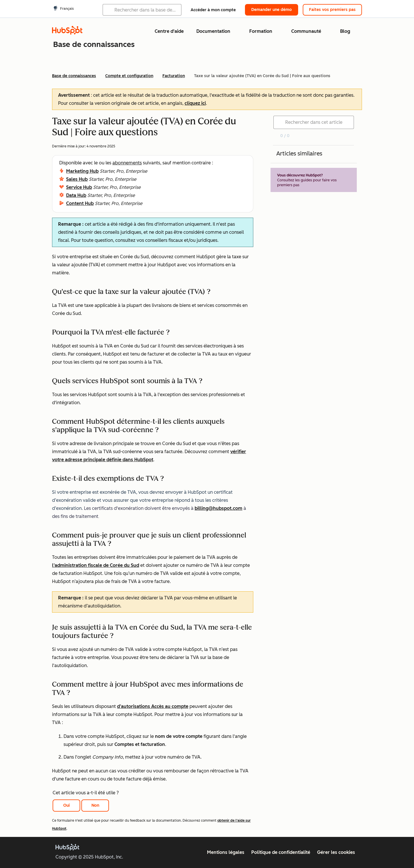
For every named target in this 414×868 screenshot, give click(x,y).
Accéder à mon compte (213, 10)
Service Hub (79, 187)
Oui (67, 805)
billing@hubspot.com (218, 508)
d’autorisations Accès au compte (153, 706)
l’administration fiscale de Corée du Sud (96, 565)
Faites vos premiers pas (332, 10)
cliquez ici (195, 103)
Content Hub (80, 203)
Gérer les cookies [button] (336, 852)
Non (95, 805)
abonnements (127, 163)
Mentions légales (226, 852)
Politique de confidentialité (281, 852)
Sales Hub (77, 179)
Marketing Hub (82, 171)
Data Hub (76, 195)
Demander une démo (272, 10)
